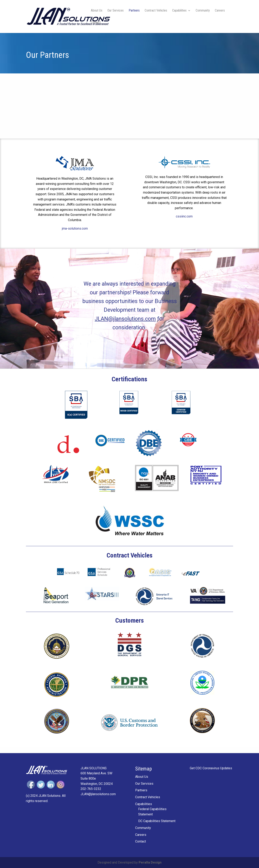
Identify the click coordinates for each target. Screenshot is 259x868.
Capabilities (179, 11)
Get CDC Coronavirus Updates (211, 768)
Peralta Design (150, 862)
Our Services (116, 11)
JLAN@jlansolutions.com (125, 319)
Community (203, 11)
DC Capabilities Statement (157, 821)
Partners (134, 11)
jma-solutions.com (75, 228)
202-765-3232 (91, 789)
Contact (96, 23)
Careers (220, 11)
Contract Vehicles (156, 11)
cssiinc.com (184, 216)
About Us (97, 11)
